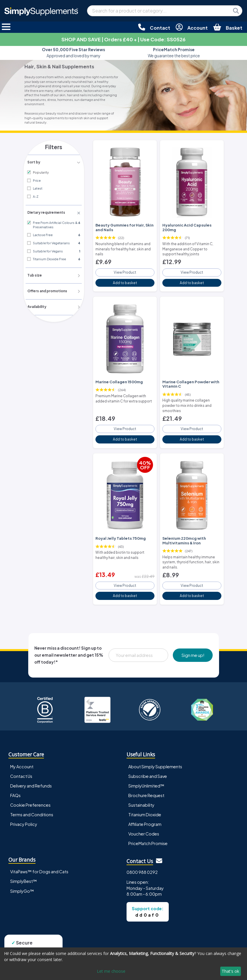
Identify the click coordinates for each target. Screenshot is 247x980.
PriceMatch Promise (148, 835)
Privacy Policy (24, 816)
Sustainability (141, 796)
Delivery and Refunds (31, 777)
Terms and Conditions (32, 806)
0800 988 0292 (142, 863)
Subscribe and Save (148, 767)
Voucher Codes (144, 825)
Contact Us (21, 767)
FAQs (15, 787)
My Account (22, 758)
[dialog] (123, 964)
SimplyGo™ (22, 882)
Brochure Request (146, 787)
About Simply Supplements (155, 758)
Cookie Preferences (30, 796)
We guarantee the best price (174, 52)
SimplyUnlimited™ (146, 777)
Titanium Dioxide (145, 806)
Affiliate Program (145, 816)
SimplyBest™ (24, 873)
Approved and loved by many (73, 52)
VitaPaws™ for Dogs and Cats (39, 863)
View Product (125, 270)
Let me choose (111, 971)
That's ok (230, 971)
